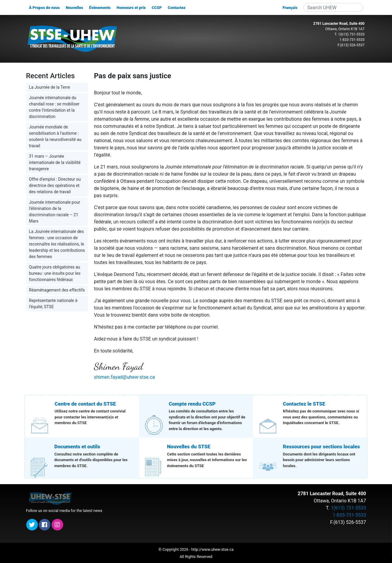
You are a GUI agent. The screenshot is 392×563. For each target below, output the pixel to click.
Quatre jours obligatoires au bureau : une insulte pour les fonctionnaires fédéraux (55, 273)
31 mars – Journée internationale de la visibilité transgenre (55, 162)
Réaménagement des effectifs (57, 290)
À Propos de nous (44, 8)
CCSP (157, 8)
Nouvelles (74, 8)
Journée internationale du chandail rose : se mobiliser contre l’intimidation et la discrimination (54, 107)
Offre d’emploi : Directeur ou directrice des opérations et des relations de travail (55, 185)
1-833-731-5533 (352, 40)
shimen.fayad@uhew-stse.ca (124, 377)
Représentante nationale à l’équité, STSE (53, 304)
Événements (100, 8)
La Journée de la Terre (50, 87)
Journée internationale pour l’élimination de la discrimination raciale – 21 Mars (54, 212)
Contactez (177, 8)
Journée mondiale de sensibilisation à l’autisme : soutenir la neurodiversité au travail (55, 136)
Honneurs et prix (131, 8)
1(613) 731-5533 (351, 34)
